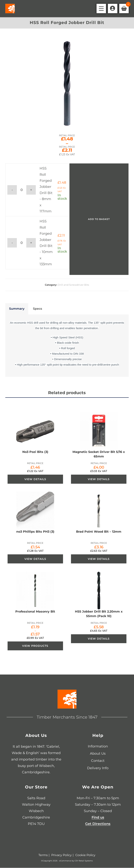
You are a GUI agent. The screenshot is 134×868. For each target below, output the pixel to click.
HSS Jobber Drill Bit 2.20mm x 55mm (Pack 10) (99, 614)
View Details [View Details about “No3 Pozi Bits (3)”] (35, 479)
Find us (98, 818)
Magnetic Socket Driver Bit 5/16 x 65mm (99, 454)
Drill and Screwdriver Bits (73, 285)
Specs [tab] (37, 309)
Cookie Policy (85, 855)
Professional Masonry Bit (35, 612)
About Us (98, 754)
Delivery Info (98, 768)
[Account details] (113, 9)
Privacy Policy (62, 855)
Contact (98, 761)
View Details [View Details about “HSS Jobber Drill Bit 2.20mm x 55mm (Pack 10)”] (99, 639)
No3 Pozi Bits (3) (35, 452)
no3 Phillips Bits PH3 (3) (35, 532)
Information (98, 747)
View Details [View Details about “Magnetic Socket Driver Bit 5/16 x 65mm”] (99, 479)
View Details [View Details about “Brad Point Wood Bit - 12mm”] (99, 559)
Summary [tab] (17, 309)
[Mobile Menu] (101, 9)
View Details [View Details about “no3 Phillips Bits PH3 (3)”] (35, 559)
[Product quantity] (22, 190)
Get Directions (98, 824)
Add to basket (99, 219)
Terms (43, 855)
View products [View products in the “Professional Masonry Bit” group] (35, 646)
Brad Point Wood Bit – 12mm (99, 532)
